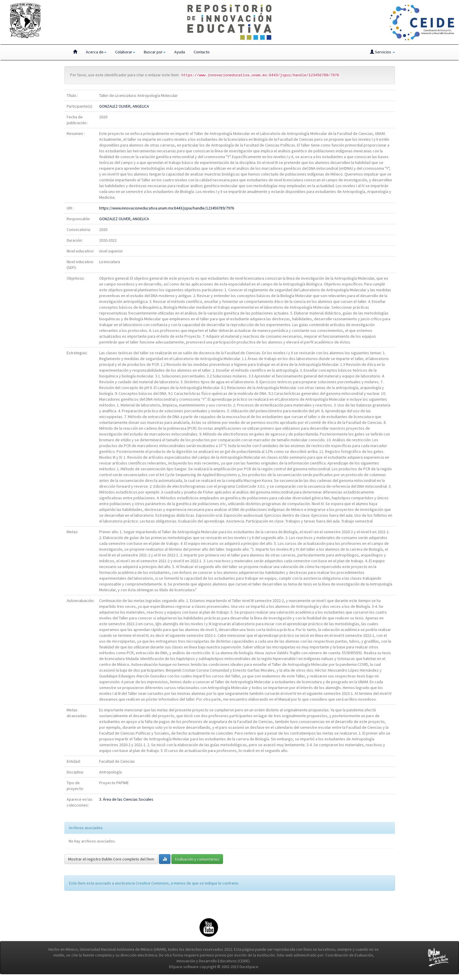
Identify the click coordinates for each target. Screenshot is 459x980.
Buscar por (155, 52)
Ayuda (180, 52)
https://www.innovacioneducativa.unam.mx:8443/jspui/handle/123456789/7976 (167, 208)
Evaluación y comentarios (197, 859)
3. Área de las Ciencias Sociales (126, 799)
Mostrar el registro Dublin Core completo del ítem (111, 859)
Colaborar (125, 52)
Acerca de (96, 52)
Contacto (202, 52)
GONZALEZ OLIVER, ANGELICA (124, 106)
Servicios (382, 52)
